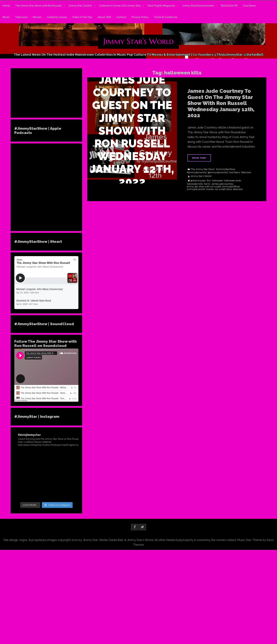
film (209, 181)
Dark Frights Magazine (161, 6)
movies (210, 189)
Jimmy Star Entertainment (198, 6)
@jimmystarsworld (218, 172)
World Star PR (229, 6)
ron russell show (223, 189)
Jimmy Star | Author (80, 6)
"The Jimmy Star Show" (203, 169)
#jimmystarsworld (197, 172)
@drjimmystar (198, 181)
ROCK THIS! (199, 158)
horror (207, 184)
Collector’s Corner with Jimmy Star (120, 6)
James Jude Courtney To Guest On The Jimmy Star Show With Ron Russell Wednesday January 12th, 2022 (221, 103)
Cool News (249, 6)
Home (6, 6)
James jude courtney (222, 184)
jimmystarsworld (196, 189)
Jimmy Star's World (201, 176)
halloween (218, 181)
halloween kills (195, 184)
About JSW (104, 17)
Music (6, 17)
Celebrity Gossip (57, 17)
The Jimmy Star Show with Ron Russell (38, 6)
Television (21, 17)
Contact (121, 17)
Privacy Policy (140, 17)
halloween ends (233, 181)
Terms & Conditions (166, 17)
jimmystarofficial (231, 187)
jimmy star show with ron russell (204, 187)
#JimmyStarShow (226, 169)
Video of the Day (82, 17)
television (238, 189)
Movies (37, 17)
